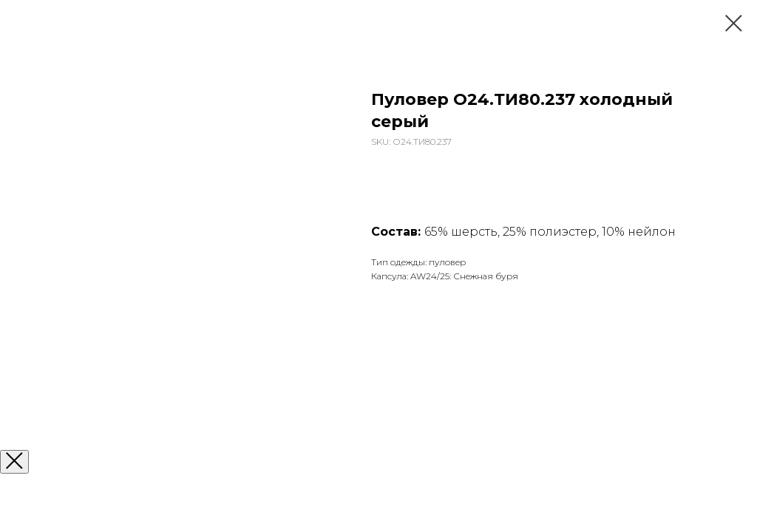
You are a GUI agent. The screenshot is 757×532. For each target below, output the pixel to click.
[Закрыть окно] (14, 462)
